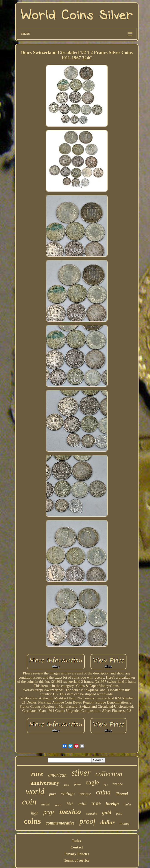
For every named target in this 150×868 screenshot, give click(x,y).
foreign (112, 804)
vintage (68, 793)
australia (92, 814)
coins (32, 821)
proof (87, 821)
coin (29, 802)
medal (45, 804)
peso (119, 814)
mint (82, 804)
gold (107, 813)
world (35, 792)
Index (77, 841)
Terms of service (77, 860)
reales (127, 804)
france (118, 784)
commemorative (60, 823)
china (103, 792)
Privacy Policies (77, 854)
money (125, 824)
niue (96, 803)
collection (109, 774)
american (58, 775)
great (67, 785)
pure (53, 794)
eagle (92, 782)
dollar (107, 822)
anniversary (45, 783)
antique (85, 794)
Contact (77, 847)
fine (106, 785)
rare (37, 774)
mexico (70, 811)
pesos (77, 784)
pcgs (49, 812)
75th (70, 804)
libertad (122, 794)
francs (58, 805)
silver (81, 773)
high (35, 813)
